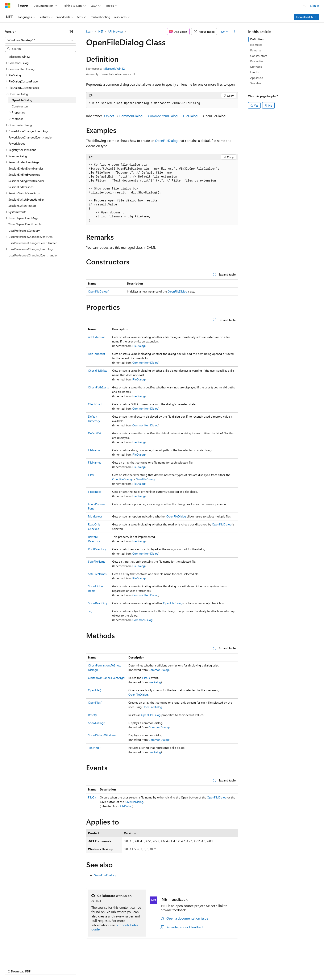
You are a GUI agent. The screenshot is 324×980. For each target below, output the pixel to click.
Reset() (92, 715)
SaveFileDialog (145, 479)
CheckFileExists (98, 370)
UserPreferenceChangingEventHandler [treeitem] (33, 255)
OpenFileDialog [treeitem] (22, 100)
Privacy (92, 967)
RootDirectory (97, 549)
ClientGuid (95, 404)
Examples (256, 45)
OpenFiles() (95, 702)
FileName (94, 450)
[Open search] (304, 6)
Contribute (75, 967)
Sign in (315, 6)
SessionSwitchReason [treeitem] (22, 206)
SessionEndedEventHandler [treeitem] (26, 168)
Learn (90, 31)
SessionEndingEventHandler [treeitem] (26, 181)
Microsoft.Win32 (114, 69)
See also (256, 83)
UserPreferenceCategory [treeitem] (24, 231)
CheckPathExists (98, 387)
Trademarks (174, 967)
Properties (257, 61)
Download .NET (306, 17)
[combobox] (41, 40)
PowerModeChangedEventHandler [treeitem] (30, 137)
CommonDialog (131, 116)
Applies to (257, 78)
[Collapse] (71, 31)
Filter (91, 475)
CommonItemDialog (163, 116)
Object (109, 116)
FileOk (146, 678)
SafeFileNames (97, 574)
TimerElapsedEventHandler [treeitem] (25, 224)
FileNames (95, 462)
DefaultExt (95, 433)
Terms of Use (153, 967)
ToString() (94, 748)
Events (254, 72)
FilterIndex (95, 492)
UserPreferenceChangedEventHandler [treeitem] (33, 243)
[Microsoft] (8, 6)
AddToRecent (97, 354)
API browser (116, 31)
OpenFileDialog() (99, 291)
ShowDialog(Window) (102, 735)
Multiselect (95, 516)
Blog (57, 967)
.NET (101, 31)
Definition (257, 39)
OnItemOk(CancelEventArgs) (107, 678)
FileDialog (190, 116)
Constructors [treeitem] (20, 106)
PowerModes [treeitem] (17, 143)
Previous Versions (38, 967)
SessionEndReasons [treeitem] (21, 187)
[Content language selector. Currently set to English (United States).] (24, 957)
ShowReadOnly (98, 603)
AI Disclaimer (13, 967)
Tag (90, 611)
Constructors (259, 56)
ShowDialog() (97, 723)
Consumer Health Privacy (121, 967)
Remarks (256, 50)
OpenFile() (95, 690)
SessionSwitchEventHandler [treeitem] (26, 199)
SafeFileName (97, 561)
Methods (256, 67)
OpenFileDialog (166, 140)
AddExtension (97, 337)
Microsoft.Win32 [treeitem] (19, 57)
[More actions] (234, 31)
